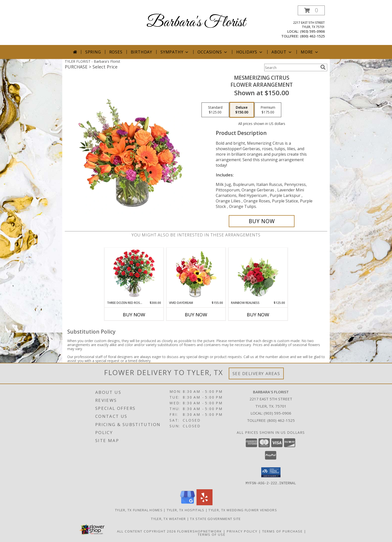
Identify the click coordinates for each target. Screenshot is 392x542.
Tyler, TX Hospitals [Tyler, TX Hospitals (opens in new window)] (186, 510)
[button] (311, 10)
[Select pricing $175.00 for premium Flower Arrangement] (268, 110)
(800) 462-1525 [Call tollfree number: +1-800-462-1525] (312, 36)
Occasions (213, 52)
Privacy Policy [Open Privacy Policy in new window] (242, 531)
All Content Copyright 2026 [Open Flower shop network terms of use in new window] (146, 531)
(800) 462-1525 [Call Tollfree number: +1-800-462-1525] (281, 420)
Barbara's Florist (196, 23)
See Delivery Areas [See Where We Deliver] (256, 373)
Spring (93, 52)
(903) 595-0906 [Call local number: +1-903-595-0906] (312, 31)
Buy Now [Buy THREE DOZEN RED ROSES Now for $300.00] (134, 315)
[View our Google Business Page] (187, 504)
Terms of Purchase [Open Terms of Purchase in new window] (282, 531)
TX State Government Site (215, 519)
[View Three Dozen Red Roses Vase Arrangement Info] (134, 274)
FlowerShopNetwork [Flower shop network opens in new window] (200, 531)
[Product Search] (291, 67)
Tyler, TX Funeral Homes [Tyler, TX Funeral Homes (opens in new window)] (139, 510)
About (282, 52)
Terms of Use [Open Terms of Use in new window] (212, 534)
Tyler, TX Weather (168, 519)
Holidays (250, 52)
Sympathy (175, 52)
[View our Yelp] (204, 504)
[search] (323, 67)
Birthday (141, 52)
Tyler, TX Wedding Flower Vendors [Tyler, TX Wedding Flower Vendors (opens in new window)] (243, 510)
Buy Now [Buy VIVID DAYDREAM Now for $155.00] (196, 315)
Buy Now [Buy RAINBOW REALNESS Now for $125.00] (258, 315)
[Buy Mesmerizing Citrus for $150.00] (262, 221)
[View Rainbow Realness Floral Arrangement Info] (258, 274)
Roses (116, 52)
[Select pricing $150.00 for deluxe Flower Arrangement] (242, 110)
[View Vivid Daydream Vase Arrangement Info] (196, 274)
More (310, 52)
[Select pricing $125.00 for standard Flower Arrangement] (215, 110)
